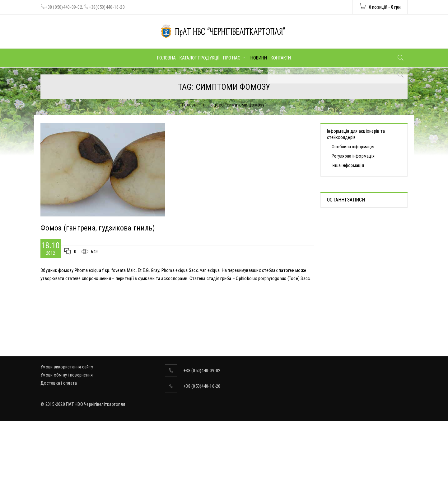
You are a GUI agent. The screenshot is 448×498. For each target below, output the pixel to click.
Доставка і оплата (59, 450)
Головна (190, 105)
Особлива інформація (353, 147)
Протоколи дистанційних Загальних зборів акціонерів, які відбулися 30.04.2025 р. (362, 229)
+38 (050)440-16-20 (202, 453)
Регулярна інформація (353, 156)
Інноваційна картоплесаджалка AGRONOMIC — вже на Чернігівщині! (362, 323)
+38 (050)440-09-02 (64, 7)
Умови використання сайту (67, 434)
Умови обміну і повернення (67, 442)
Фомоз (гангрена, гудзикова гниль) (98, 228)
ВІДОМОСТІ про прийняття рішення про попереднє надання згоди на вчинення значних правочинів (361, 278)
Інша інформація (348, 165)
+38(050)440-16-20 (107, 7)
